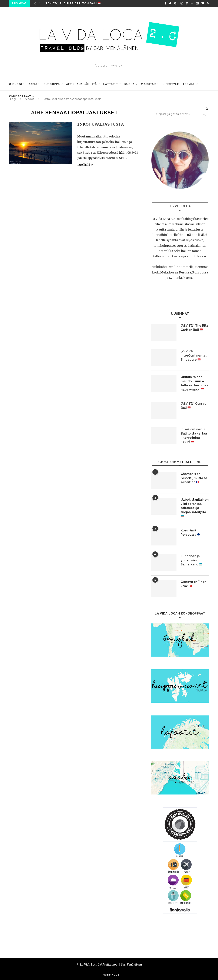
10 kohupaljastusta (101, 124)
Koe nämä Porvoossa (190, 532)
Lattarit (111, 84)
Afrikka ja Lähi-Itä (82, 84)
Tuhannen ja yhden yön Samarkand (191, 560)
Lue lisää (85, 165)
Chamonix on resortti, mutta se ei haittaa (194, 478)
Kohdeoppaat (20, 96)
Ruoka (129, 84)
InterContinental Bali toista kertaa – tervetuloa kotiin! (194, 435)
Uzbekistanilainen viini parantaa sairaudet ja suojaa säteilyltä (195, 508)
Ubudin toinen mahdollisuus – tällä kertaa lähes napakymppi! (194, 383)
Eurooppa (52, 84)
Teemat (189, 84)
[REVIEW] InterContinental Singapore (194, 355)
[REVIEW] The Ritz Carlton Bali (73, 3)
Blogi (16, 84)
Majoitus (149, 84)
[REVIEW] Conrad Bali (194, 406)
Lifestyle (171, 84)
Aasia (33, 84)
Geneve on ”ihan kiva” (194, 584)
